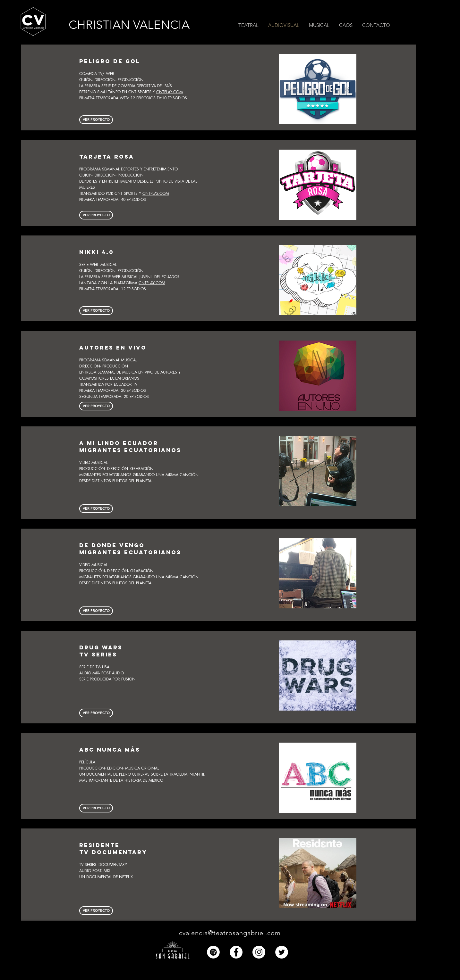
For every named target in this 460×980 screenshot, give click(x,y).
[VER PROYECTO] (96, 406)
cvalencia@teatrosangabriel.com (230, 933)
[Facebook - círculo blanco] (236, 952)
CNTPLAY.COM (170, 92)
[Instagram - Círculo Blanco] (259, 952)
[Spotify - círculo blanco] (213, 952)
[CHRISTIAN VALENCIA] (136, 25)
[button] (376, 25)
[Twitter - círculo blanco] (282, 952)
